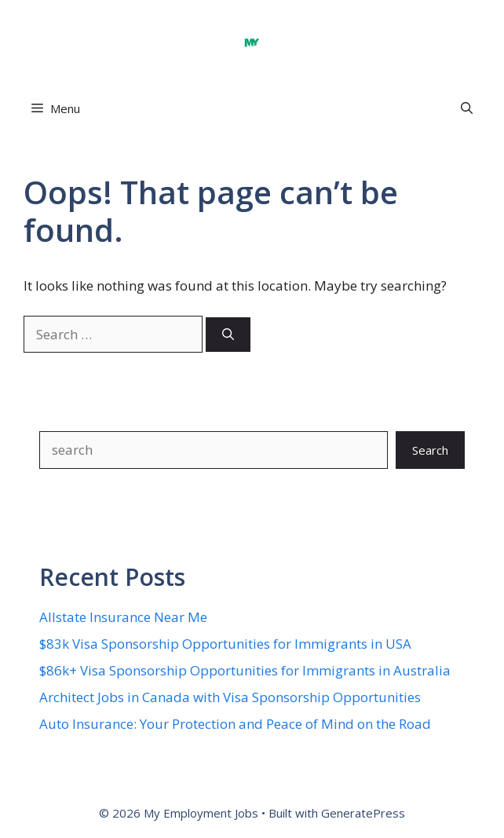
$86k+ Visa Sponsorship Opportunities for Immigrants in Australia (245, 670)
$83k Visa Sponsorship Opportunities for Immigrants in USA (225, 644)
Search (430, 450)
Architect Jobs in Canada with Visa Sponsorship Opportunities (230, 697)
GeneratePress (363, 813)
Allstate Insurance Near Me (123, 617)
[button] (467, 109)
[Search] (228, 335)
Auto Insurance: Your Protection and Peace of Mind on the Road (235, 724)
